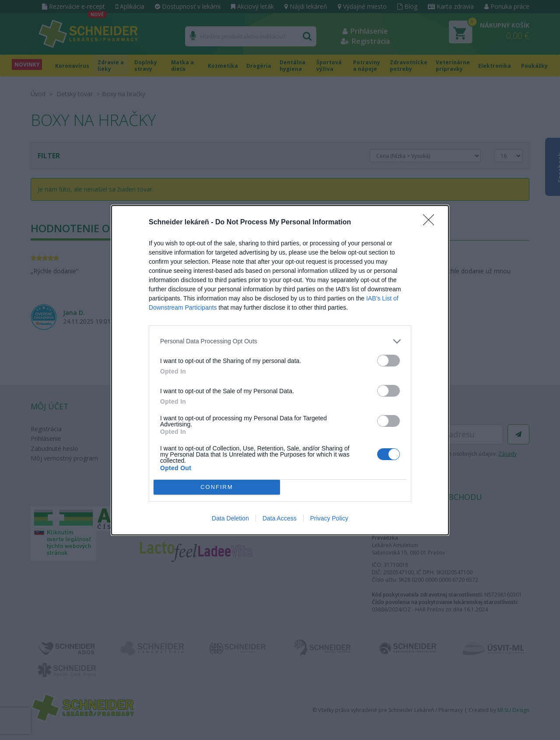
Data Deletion (230, 518)
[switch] (388, 361)
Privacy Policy (329, 518)
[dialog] (280, 370)
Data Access (280, 518)
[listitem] (280, 341)
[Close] (431, 223)
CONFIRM (217, 487)
